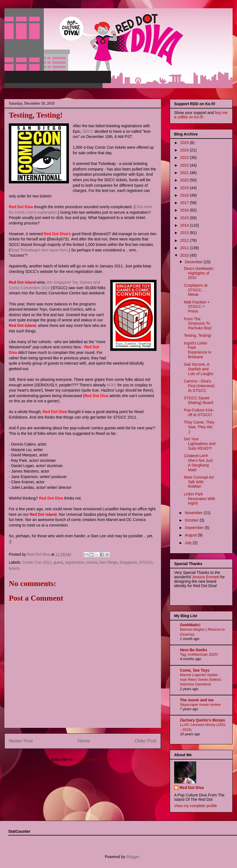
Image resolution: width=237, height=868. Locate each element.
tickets (14, 568)
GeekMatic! (190, 625)
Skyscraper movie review (200, 705)
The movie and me (197, 700)
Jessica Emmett (206, 577)
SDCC (88, 131)
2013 (185, 233)
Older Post (146, 741)
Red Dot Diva (192, 788)
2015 (185, 218)
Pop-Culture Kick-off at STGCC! (199, 412)
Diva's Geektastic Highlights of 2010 (199, 273)
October (192, 520)
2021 (185, 173)
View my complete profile (196, 806)
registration (75, 562)
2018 (185, 195)
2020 (185, 180)
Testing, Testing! (198, 335)
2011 (185, 248)
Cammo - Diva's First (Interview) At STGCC (199, 386)
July (189, 543)
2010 (185, 255)
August (191, 535)
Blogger (133, 857)
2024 (185, 150)
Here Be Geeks (194, 650)
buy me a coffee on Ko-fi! (201, 115)
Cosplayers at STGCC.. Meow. (196, 290)
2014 (185, 225)
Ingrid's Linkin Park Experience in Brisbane (198, 350)
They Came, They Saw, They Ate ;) (199, 427)
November (194, 513)
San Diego (108, 562)
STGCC (146, 562)
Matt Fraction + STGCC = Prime (197, 307)
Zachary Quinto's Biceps (203, 720)
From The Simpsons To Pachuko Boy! (198, 324)
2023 (185, 158)
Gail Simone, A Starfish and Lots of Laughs (199, 369)
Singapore (128, 562)
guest (58, 562)
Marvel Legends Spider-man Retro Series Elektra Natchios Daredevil (200, 680)
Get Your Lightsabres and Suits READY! (200, 444)
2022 (185, 165)
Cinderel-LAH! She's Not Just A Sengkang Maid (198, 463)
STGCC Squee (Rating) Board (198, 400)
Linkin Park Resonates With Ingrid (200, 499)
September (195, 528)
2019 (185, 188)
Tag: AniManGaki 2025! (199, 654)
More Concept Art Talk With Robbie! (199, 482)
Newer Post (21, 741)
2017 (185, 203)
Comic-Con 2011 (37, 562)
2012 (185, 240)
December (194, 262)
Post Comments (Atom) (94, 759)
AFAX (111, 385)
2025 (185, 143)
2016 (185, 210)
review (92, 562)
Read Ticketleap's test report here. (40, 250)
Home (84, 741)
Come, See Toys (195, 670)
